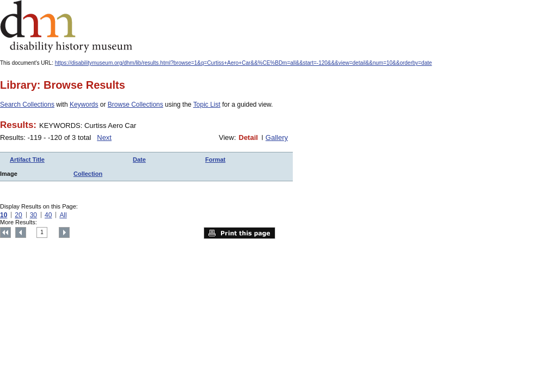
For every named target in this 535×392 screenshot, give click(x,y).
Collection (88, 174)
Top (5, 232)
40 (48, 215)
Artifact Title (27, 160)
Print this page (239, 233)
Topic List (207, 105)
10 (4, 215)
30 (33, 215)
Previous (21, 232)
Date (139, 160)
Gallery (277, 137)
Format (215, 160)
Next (104, 137)
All (63, 215)
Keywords (84, 105)
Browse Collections (136, 105)
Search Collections (27, 105)
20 (18, 215)
